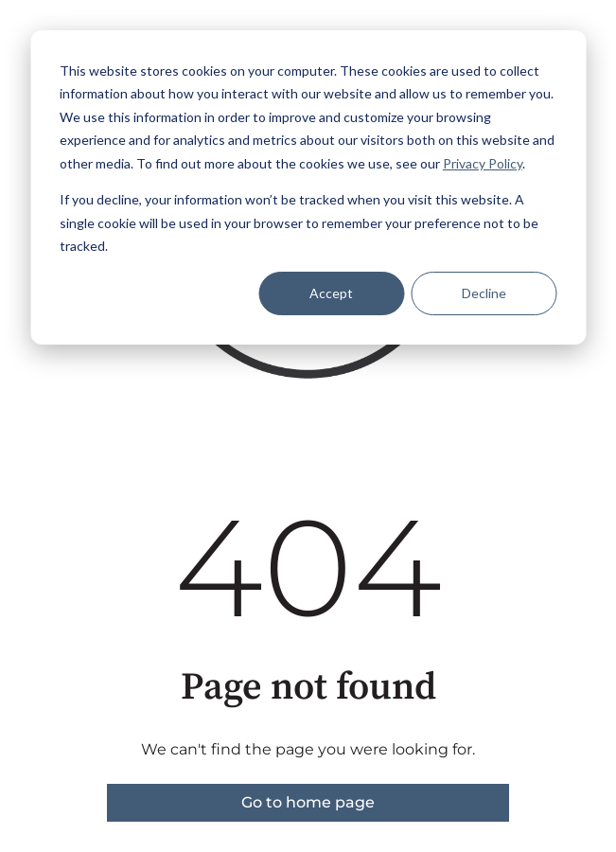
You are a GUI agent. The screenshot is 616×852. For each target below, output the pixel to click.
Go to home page (308, 802)
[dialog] (308, 187)
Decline (484, 293)
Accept (331, 293)
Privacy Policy (483, 163)
